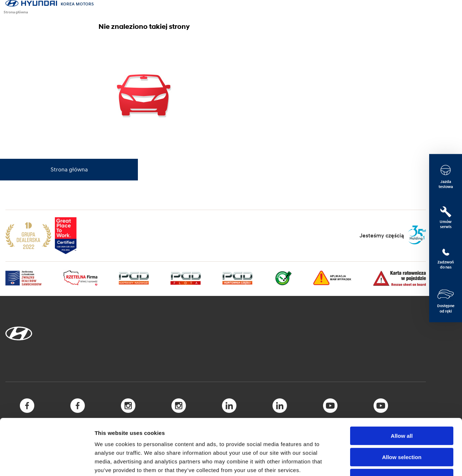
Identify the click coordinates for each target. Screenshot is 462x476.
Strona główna (16, 12)
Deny (402, 430)
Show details (379, 462)
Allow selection (402, 409)
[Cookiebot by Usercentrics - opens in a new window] (47, 462)
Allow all (402, 388)
